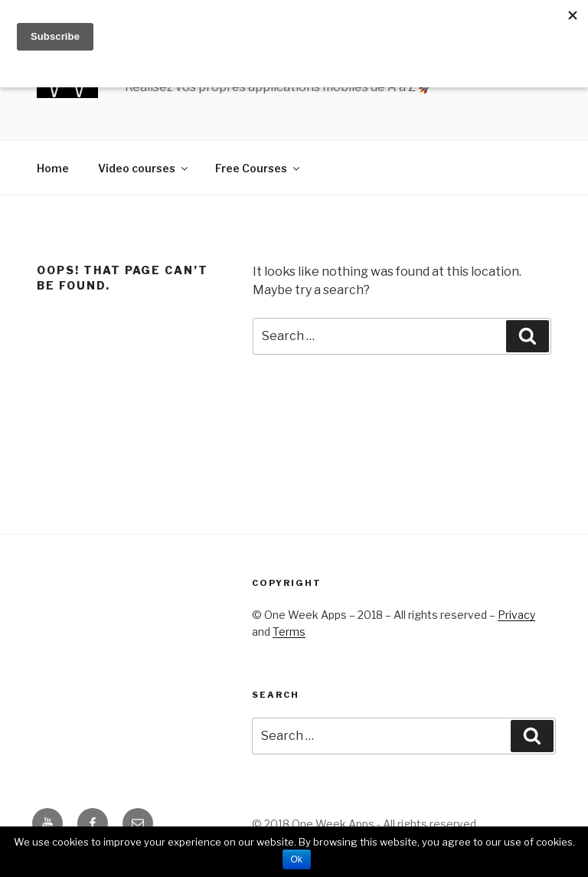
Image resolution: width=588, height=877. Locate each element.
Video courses (144, 168)
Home (53, 168)
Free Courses (258, 168)
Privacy (516, 615)
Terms (289, 632)
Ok (297, 859)
